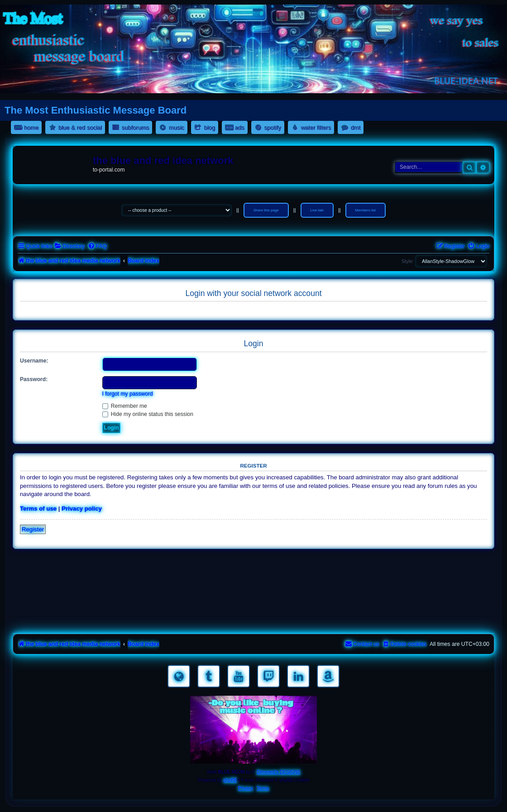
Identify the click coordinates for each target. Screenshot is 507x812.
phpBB (230, 780)
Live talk (317, 210)
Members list (366, 210)
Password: (34, 379)
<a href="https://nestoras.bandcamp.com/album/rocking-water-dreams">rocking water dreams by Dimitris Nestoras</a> (253, 568)
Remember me (125, 406)
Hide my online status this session (148, 414)
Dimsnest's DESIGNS (278, 772)
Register (33, 529)
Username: (34, 361)
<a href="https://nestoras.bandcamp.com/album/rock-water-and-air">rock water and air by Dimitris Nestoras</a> (253, 593)
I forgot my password (128, 394)
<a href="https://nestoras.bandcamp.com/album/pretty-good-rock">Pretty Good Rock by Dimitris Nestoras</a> (253, 618)
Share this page (266, 210)
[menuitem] (69, 246)
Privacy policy (82, 509)
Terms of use (38, 509)
